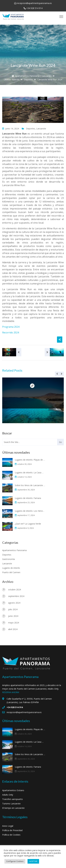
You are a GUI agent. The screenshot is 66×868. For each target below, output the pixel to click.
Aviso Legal (8, 826)
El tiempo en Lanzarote (13, 808)
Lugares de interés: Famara (28, 498)
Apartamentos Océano (13, 790)
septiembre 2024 (16, 596)
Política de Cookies (11, 835)
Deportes (31, 129)
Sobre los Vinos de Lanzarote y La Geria (30, 485)
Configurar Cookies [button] (15, 861)
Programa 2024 (11, 327)
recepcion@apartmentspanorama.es (34, 3)
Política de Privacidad (12, 830)
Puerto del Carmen (11, 572)
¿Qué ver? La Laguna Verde (28, 524)
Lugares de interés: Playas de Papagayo (30, 460)
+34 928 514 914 (34, 8)
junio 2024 (13, 616)
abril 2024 (13, 629)
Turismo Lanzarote (11, 804)
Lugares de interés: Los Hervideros (30, 511)
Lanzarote (41, 129)
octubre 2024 (15, 590)
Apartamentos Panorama (14, 550)
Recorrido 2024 (11, 333)
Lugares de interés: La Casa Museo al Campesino (30, 473)
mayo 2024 (14, 623)
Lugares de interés (11, 568)
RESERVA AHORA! (11, 692)
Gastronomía (9, 559)
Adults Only (8, 795)
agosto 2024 (14, 603)
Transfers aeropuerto (13, 799)
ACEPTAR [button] (33, 861)
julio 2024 (13, 609)
